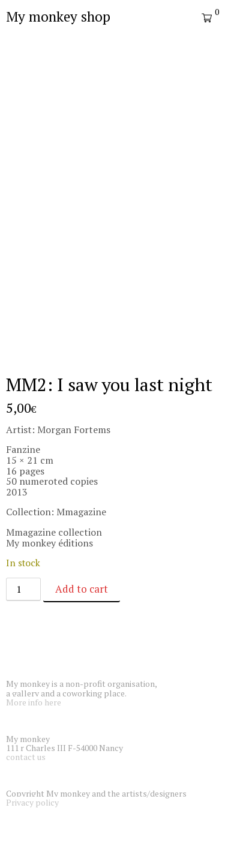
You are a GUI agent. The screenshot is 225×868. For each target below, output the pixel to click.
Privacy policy (32, 802)
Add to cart (82, 589)
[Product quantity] (23, 589)
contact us (26, 757)
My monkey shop (58, 16)
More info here (34, 702)
